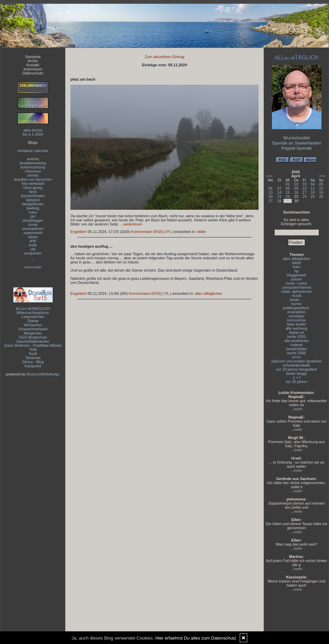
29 (288, 201)
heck (33, 192)
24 (304, 196)
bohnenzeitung (33, 167)
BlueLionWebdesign (43, 374)
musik (297, 296)
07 (279, 188)
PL (169, 232)
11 (313, 188)
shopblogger (33, 220)
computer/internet (297, 287)
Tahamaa (33, 358)
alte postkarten (297, 341)
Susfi (33, 354)
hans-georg (33, 188)
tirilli (33, 241)
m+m (297, 357)
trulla (33, 245)
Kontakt (33, 65)
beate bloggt (297, 373)
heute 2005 (296, 337)
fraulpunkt (33, 366)
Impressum (33, 69)
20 (271, 196)
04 (313, 184)
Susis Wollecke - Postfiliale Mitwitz (33, 345)
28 (279, 201)
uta (33, 249)
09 (296, 188)
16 (296, 192)
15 (288, 192)
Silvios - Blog (33, 362)
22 (288, 196)
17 (304, 192)
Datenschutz (33, 73)
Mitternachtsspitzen (33, 313)
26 (321, 196)
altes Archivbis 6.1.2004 (33, 132)
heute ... (297, 300)
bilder (202, 232)
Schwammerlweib (33, 329)
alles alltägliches (209, 293)
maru (33, 212)
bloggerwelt (297, 275)
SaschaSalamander (33, 341)
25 (313, 196)
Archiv (33, 61)
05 (321, 184)
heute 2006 (296, 353)
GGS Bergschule (33, 337)
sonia (33, 224)
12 (321, 188)
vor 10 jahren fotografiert (297, 369)
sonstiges (297, 316)
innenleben (297, 312)
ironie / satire (297, 283)
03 (304, 184)
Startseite (33, 57)
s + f (296, 378)
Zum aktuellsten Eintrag (164, 57)
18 (313, 192)
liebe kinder (297, 324)
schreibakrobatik (297, 365)
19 (321, 192)
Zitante (33, 321)
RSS (159, 232)
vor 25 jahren (297, 382)
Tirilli (33, 350)
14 (279, 192)
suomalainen (33, 229)
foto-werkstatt (33, 183)
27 (271, 201)
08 (288, 188)
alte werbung (297, 328)
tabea (33, 237)
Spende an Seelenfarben (297, 143)
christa (33, 175)
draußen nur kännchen (33, 179)
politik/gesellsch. (297, 308)
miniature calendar (33, 151)
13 (271, 192)
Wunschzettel (297, 138)
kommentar (296, 320)
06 (271, 188)
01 (288, 184)
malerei (297, 345)
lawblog (33, 208)
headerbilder (296, 349)
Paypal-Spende (297, 148)
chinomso (33, 171)
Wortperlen (33, 325)
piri (33, 216)
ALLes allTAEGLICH (33, 309)
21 (279, 196)
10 (304, 188)
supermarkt (33, 233)
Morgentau (33, 333)
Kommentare (142, 232)
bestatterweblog (33, 163)
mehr (298, 409)
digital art (297, 332)
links (297, 267)
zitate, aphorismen (297, 291)
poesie (297, 279)
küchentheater (33, 196)
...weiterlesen (131, 224)
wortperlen (33, 253)
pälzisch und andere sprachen (297, 361)
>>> (322, 176)
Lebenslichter (33, 317)
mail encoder (33, 267)
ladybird (33, 200)
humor (296, 304)
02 (296, 184)
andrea (33, 159)
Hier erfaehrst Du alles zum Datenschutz (196, 638)
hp (297, 271)
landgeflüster (33, 204)
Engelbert (78, 232)
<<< (269, 176)
